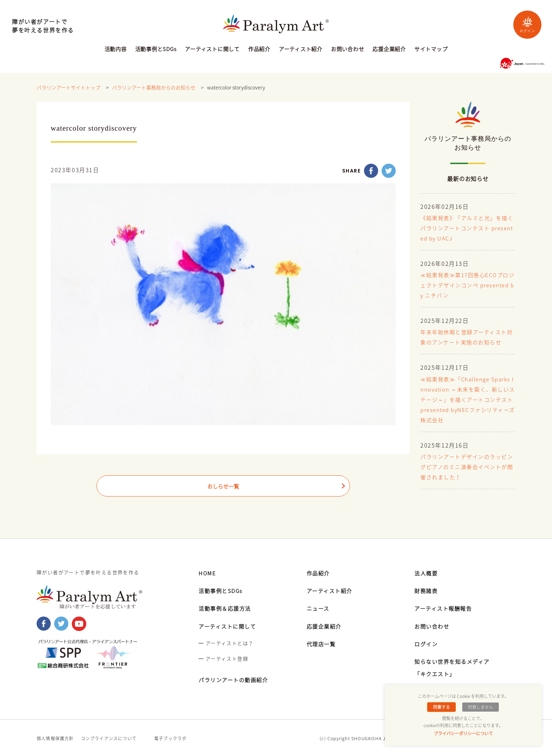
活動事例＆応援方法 (226, 607)
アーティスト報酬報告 (445, 607)
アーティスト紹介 (301, 50)
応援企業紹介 (389, 50)
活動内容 (116, 50)
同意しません (480, 707)
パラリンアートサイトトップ (68, 88)
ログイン (527, 24)
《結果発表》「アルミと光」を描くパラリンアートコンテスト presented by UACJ (467, 229)
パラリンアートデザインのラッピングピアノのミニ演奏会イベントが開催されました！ (467, 466)
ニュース (319, 607)
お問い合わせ (348, 50)
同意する (442, 707)
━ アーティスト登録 (223, 657)
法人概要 (427, 571)
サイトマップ (431, 50)
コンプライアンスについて (109, 737)
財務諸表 (427, 589)
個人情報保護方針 (55, 737)
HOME (208, 571)
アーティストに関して (212, 50)
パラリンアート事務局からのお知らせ (154, 88)
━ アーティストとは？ (226, 642)
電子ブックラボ (170, 737)
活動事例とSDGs (156, 50)
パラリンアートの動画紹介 (236, 679)
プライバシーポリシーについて (463, 733)
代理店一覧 (322, 642)
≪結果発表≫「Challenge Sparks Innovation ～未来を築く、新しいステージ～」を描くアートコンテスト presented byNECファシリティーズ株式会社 (467, 399)
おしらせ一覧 (223, 487)
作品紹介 (259, 50)
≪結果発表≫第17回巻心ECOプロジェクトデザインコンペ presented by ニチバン (468, 286)
